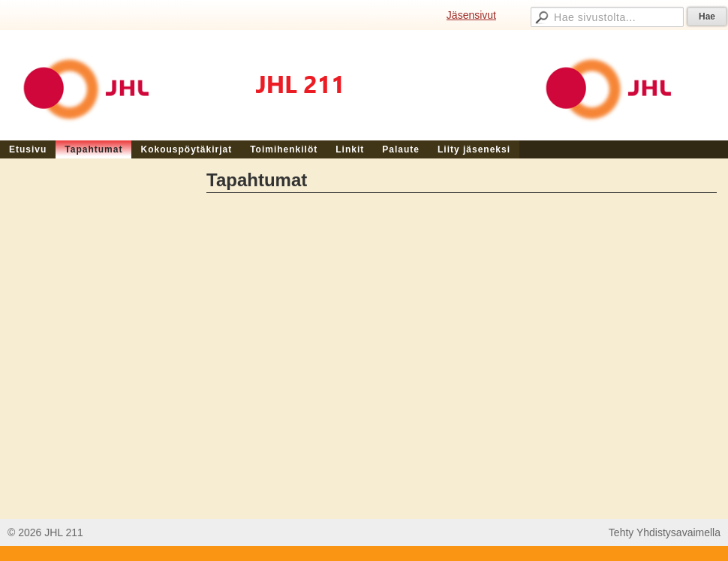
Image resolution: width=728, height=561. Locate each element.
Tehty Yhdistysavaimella (665, 532)
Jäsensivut (471, 15)
